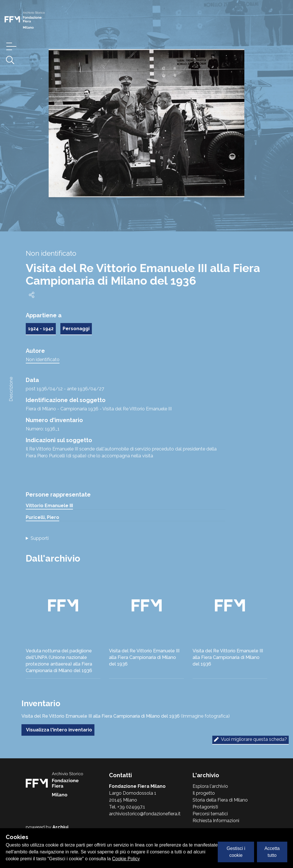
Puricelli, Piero (42, 517)
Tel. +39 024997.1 (127, 807)
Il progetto (204, 793)
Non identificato (43, 360)
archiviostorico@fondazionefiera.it (145, 814)
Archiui (60, 827)
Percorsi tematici (210, 814)
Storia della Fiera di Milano (220, 800)
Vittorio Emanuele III (49, 506)
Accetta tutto (272, 852)
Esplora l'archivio (210, 786)
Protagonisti (205, 807)
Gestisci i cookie (236, 852)
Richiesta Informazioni (216, 821)
